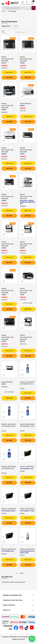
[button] (4, 45)
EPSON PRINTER (26, 104)
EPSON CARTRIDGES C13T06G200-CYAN (27, 425)
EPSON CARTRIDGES (27, 467)
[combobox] (18, 8)
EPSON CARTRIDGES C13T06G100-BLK (9, 468)
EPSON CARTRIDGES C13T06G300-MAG (9, 425)
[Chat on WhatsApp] (32, 639)
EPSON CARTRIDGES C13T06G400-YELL (27, 383)
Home (3, 11)
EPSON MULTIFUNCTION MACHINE (7, 59)
